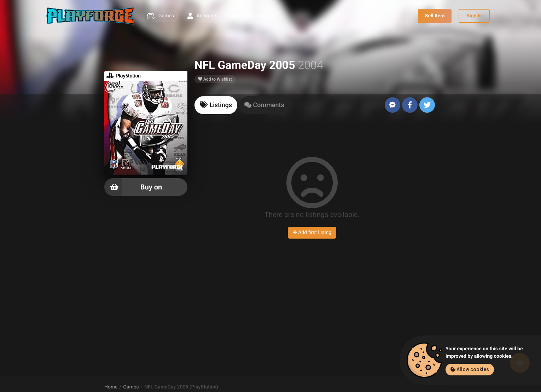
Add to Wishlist (215, 79)
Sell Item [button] (435, 16)
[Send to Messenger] (392, 105)
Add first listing (312, 233)
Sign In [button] (474, 16)
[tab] (216, 105)
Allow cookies (470, 369)
